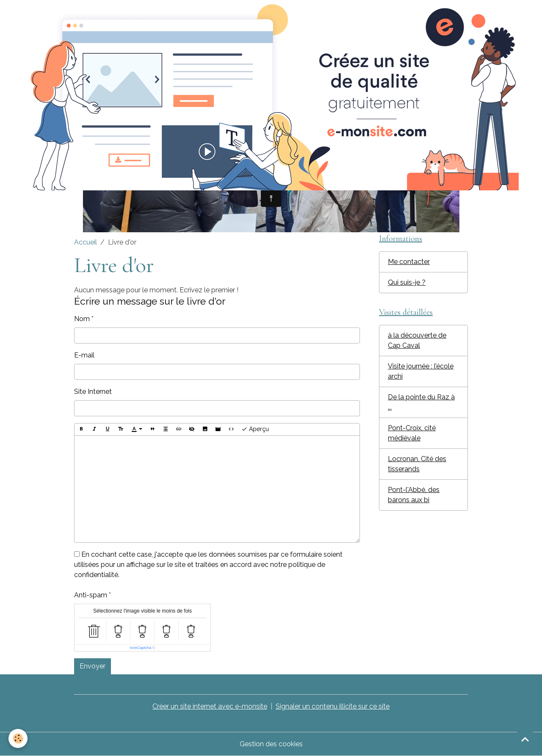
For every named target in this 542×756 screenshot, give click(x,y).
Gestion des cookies (271, 744)
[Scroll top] (525, 739)
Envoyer (93, 666)
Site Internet (93, 392)
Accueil (86, 242)
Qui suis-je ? (407, 282)
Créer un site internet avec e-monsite (210, 706)
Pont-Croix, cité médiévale (412, 433)
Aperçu (255, 429)
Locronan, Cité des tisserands (417, 464)
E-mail (84, 355)
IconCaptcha (141, 648)
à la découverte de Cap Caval (417, 340)
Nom (82, 319)
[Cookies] (18, 738)
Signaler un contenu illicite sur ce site (333, 706)
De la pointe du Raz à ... (421, 402)
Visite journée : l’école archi (421, 371)
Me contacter (409, 262)
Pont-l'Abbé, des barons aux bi (414, 495)
